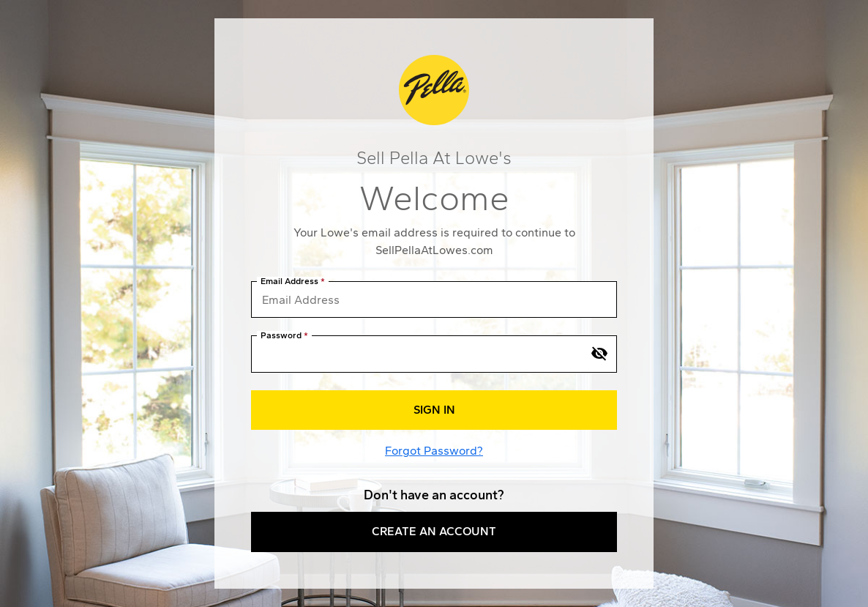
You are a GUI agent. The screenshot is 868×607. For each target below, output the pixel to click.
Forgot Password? (434, 451)
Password (281, 336)
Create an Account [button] (434, 531)
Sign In (434, 410)
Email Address (289, 282)
